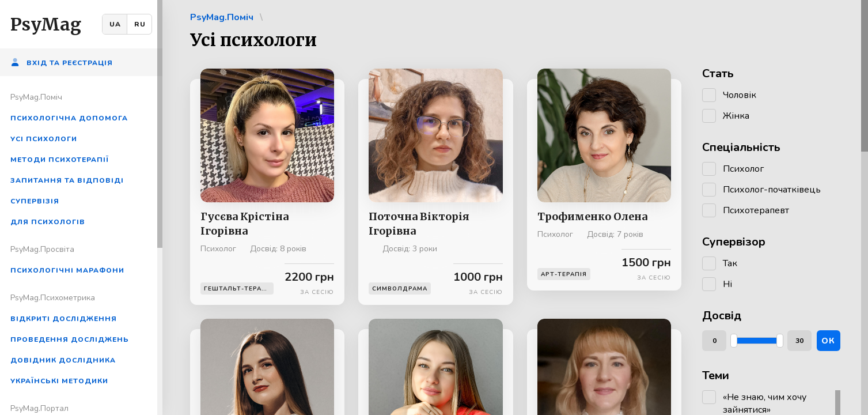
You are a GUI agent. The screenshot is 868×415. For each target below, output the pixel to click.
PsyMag (46, 24)
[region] (81, 207)
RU (140, 24)
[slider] (734, 341)
